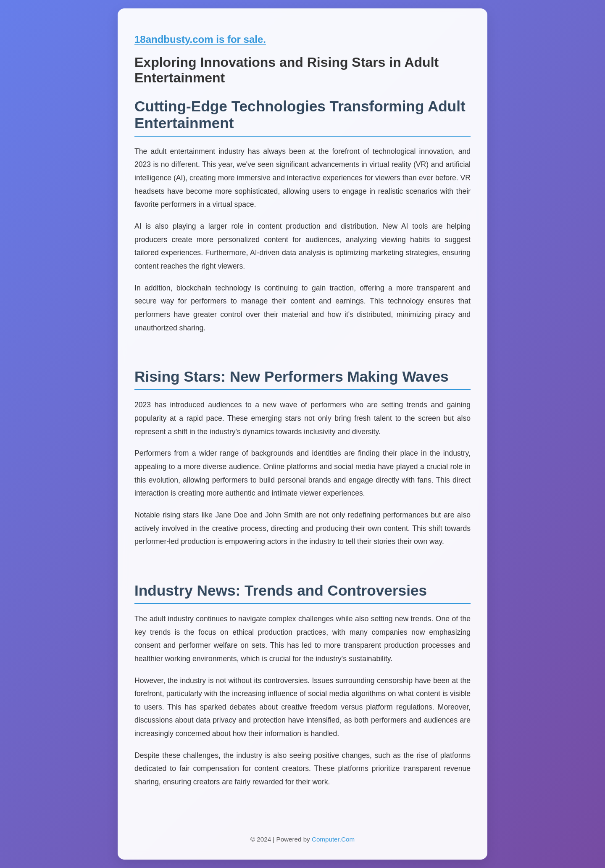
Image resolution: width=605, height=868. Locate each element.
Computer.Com (333, 839)
